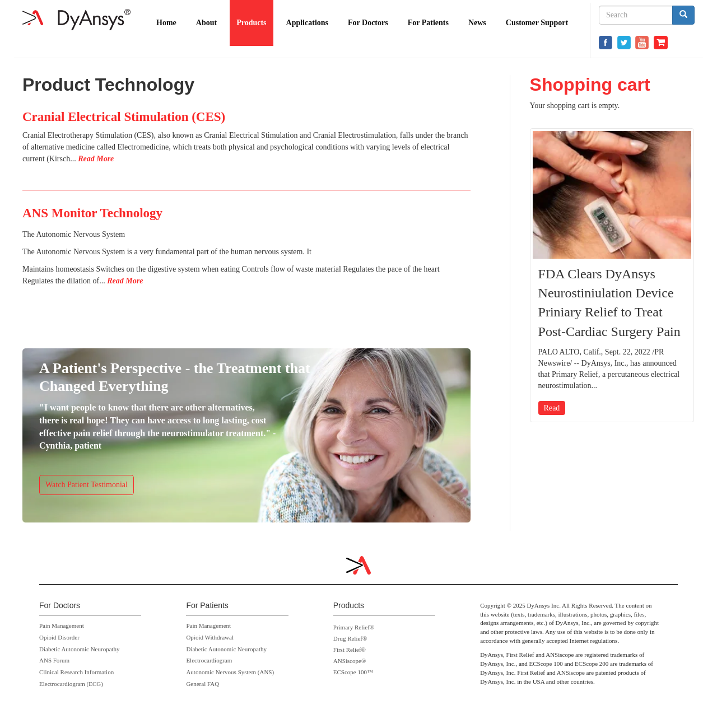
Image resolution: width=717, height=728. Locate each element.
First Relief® (350, 650)
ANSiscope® (350, 661)
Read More (96, 159)
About (206, 23)
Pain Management (62, 626)
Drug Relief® (350, 638)
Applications (307, 23)
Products (251, 23)
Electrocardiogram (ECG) (71, 684)
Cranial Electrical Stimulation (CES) (124, 117)
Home (166, 23)
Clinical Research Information (76, 672)
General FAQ (202, 684)
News (477, 23)
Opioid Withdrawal (210, 637)
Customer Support (537, 23)
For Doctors (368, 23)
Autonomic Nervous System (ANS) (230, 672)
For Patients (428, 23)
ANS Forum (54, 660)
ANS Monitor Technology (92, 213)
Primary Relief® (354, 627)
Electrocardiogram (209, 660)
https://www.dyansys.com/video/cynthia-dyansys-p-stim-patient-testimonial (246, 433)
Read (552, 408)
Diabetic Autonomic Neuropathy (80, 649)
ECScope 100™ (353, 672)
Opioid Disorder (59, 637)
